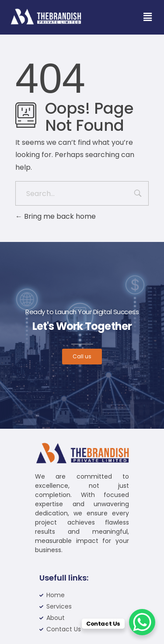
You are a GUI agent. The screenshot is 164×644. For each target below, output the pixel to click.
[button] (147, 17)
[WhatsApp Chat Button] (142, 622)
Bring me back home (56, 216)
